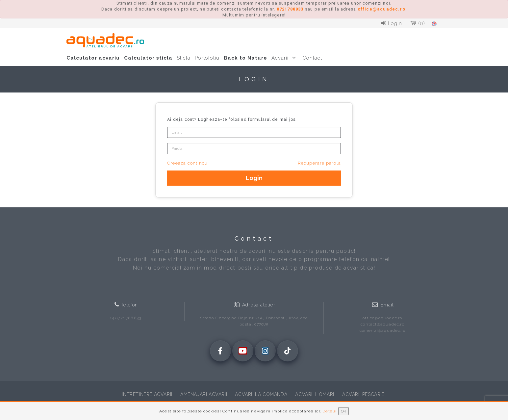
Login (254, 178)
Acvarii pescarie (363, 394)
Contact (312, 58)
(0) (417, 23)
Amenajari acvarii (204, 394)
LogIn (391, 23)
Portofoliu (207, 58)
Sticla (184, 58)
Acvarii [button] (285, 58)
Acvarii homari (315, 394)
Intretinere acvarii (147, 394)
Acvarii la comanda (261, 394)
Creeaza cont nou (187, 163)
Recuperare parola (319, 163)
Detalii (330, 411)
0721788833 (290, 9)
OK (343, 411)
